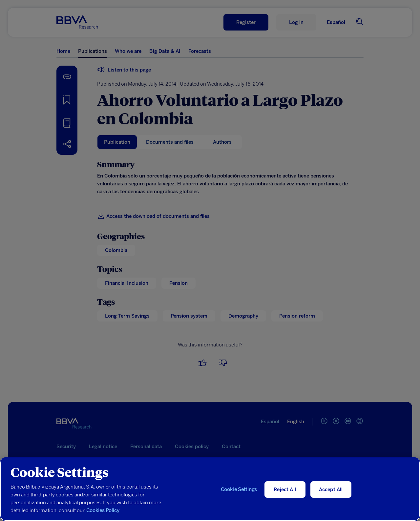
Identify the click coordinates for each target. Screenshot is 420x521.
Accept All (331, 490)
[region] (210, 489)
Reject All (285, 490)
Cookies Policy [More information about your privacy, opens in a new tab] (103, 511)
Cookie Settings (239, 490)
